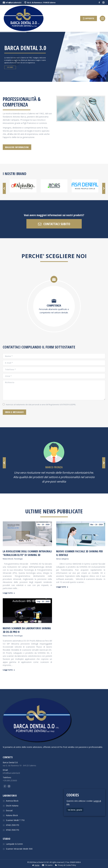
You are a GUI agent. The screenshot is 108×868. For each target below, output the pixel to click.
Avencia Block (12, 801)
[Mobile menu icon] (102, 18)
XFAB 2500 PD (13, 825)
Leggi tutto (9, 593)
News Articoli (8, 559)
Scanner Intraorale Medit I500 (19, 849)
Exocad (9, 810)
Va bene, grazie (75, 810)
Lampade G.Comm (14, 844)
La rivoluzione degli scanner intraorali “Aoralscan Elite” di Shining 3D (27, 553)
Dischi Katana (12, 806)
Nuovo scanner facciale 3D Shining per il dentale (79, 553)
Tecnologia (18, 559)
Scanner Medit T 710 (15, 820)
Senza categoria (62, 559)
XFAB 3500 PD (13, 830)
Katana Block (12, 815)
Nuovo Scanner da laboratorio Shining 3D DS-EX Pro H (27, 630)
